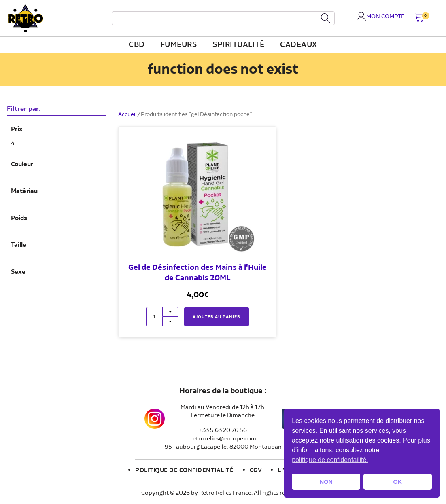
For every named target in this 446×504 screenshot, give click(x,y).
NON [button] (326, 482)
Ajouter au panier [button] (217, 317)
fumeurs (179, 45)
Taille (19, 245)
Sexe (18, 272)
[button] (419, 18)
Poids (19, 218)
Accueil (127, 114)
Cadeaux (299, 45)
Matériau (24, 191)
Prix (17, 129)
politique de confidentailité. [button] (330, 460)
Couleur (22, 165)
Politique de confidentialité (184, 470)
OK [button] (397, 482)
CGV (256, 470)
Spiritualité (238, 45)
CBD (137, 45)
